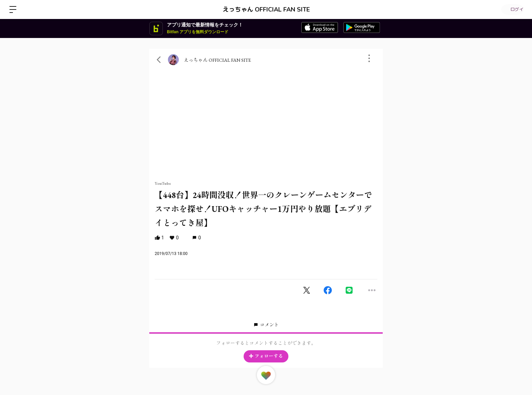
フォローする (266, 356)
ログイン (512, 9)
